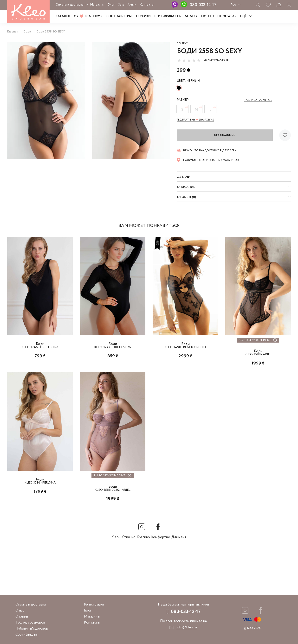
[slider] (189, 60)
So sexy (182, 44)
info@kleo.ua (187, 627)
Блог (111, 5)
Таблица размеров (30, 623)
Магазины (97, 5)
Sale (121, 5)
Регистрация (94, 605)
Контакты (147, 5)
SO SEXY (191, 16)
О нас (20, 611)
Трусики (143, 16)
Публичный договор (32, 629)
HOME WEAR (227, 16)
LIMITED (207, 16)
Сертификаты (26, 635)
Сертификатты (168, 16)
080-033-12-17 (203, 5)
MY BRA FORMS (88, 16)
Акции (132, 5)
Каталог (63, 16)
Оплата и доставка (70, 5)
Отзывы (22, 617)
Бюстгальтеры (119, 16)
